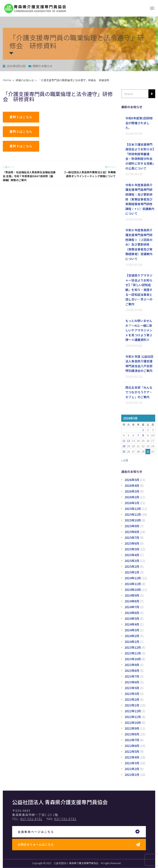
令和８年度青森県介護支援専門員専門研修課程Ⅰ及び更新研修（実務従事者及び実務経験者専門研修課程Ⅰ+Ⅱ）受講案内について (140, 199)
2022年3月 (132, 763)
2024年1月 (132, 642)
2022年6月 (132, 746)
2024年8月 (132, 601)
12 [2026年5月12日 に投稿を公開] (129, 441)
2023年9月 (132, 665)
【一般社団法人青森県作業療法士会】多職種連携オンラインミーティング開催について (89, 174)
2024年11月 (133, 584)
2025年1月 (132, 572)
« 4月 (125, 460)
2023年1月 (132, 705)
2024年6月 (132, 613)
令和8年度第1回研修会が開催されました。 (139, 123)
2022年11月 (133, 717)
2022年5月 (132, 751)
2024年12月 (133, 578)
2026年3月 (132, 491)
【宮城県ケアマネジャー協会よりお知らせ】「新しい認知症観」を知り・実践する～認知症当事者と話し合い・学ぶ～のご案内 (139, 290)
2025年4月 (132, 555)
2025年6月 (132, 543)
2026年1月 (132, 503)
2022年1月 (132, 775)
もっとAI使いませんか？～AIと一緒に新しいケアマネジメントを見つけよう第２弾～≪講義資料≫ (139, 330)
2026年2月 (132, 497)
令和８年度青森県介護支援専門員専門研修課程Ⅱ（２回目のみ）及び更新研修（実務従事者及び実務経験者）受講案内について (139, 244)
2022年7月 (132, 740)
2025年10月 (133, 520)
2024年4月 (132, 624)
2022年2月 (132, 769)
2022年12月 (133, 711)
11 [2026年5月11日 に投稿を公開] (124, 441)
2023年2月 (132, 699)
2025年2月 (132, 566)
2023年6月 (132, 682)
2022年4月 (132, 757)
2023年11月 (133, 653)
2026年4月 (132, 485)
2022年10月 (133, 723)
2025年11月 (133, 514)
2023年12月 (133, 647)
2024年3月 (132, 630)
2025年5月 (132, 549)
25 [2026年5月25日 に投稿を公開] (124, 452)
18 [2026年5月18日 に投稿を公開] (124, 446)
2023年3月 (132, 694)
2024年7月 (132, 607)
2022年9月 (132, 728)
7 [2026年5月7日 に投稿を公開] (138, 435)
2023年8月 (132, 670)
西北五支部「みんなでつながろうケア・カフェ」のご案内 (139, 392)
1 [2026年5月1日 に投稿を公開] (143, 430)
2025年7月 (132, 538)
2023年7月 (132, 676)
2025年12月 (133, 509)
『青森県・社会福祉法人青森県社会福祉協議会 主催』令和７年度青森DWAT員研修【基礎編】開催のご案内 (29, 176)
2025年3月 (132, 561)
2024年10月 (133, 590)
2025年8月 (132, 532)
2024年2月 (132, 636)
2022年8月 (132, 734)
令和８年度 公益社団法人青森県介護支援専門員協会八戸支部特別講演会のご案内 (139, 364)
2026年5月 (132, 480)
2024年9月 (132, 595)
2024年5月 (132, 618)
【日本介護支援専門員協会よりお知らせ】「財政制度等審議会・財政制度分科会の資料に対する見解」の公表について (140, 156)
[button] (21, 117)
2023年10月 (133, 659)
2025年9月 (132, 526)
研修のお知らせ (43, 66)
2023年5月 (132, 688)
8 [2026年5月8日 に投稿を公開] (143, 435)
